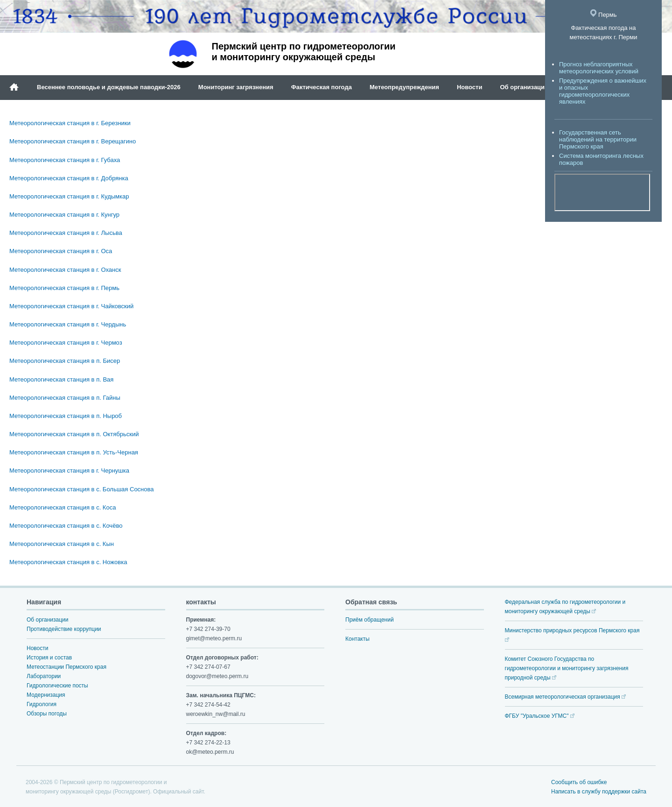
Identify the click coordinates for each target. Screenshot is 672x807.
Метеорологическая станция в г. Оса (61, 251)
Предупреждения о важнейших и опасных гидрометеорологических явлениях (603, 91)
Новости (470, 87)
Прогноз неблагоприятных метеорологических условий (599, 68)
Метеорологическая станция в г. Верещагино (73, 141)
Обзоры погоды (47, 714)
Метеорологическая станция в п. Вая (61, 379)
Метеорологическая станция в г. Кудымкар (69, 196)
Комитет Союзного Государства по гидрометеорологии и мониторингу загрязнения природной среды (567, 668)
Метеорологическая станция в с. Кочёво (66, 526)
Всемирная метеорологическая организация (566, 697)
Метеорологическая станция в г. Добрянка (69, 178)
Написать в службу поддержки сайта (599, 792)
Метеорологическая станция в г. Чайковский (71, 306)
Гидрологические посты (57, 686)
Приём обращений (370, 620)
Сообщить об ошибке (579, 782)
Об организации (524, 87)
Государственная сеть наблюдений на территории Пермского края (598, 139)
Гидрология (42, 704)
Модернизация (46, 695)
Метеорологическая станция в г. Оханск (65, 270)
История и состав (49, 658)
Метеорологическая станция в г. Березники (70, 123)
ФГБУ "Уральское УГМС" (540, 716)
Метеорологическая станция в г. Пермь (64, 288)
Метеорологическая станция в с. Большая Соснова (82, 489)
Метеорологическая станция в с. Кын (62, 544)
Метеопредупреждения (404, 87)
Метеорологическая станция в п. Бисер (65, 361)
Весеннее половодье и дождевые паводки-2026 (109, 87)
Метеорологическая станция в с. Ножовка (68, 562)
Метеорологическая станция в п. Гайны (65, 398)
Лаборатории (44, 676)
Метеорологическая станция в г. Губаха (65, 160)
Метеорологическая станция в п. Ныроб (66, 416)
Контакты (357, 639)
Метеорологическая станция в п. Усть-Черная (74, 452)
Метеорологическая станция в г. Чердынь (68, 324)
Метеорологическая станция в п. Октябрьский (74, 434)
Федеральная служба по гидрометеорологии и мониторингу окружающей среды (565, 607)
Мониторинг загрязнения (236, 87)
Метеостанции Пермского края (66, 667)
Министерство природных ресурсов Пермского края (572, 634)
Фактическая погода (322, 87)
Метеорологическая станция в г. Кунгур (64, 215)
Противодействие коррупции (64, 629)
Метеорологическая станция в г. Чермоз (66, 343)
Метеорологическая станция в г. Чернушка (69, 471)
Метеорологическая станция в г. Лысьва (66, 233)
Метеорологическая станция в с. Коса (63, 507)
